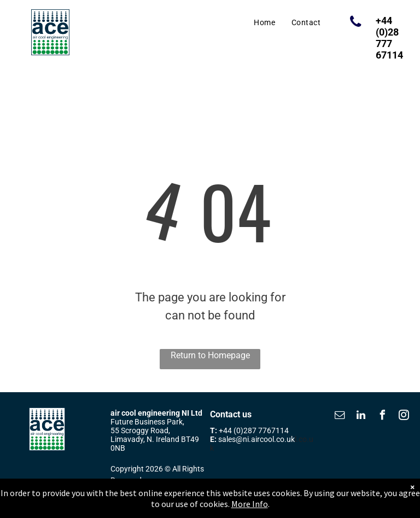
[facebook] (382, 417)
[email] (340, 417)
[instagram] (404, 417)
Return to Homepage (210, 355)
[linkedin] (361, 417)
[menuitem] (264, 23)
